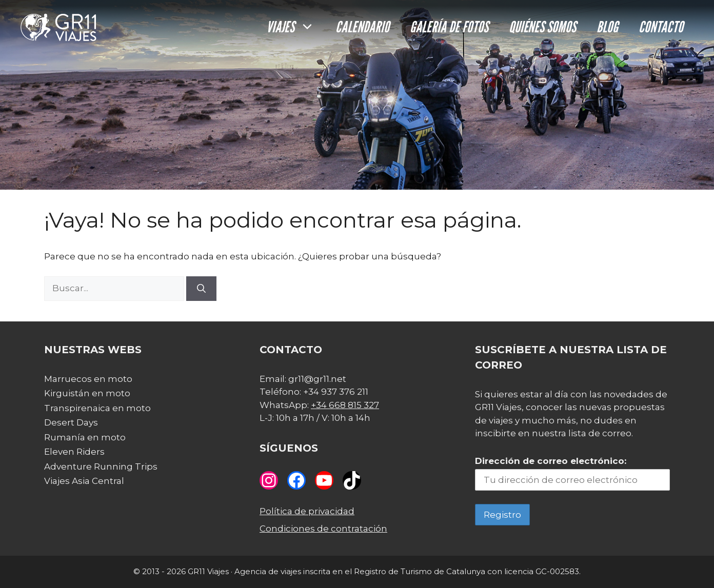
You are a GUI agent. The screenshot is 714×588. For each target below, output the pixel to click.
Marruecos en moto (88, 379)
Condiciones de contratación (323, 529)
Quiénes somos (542, 27)
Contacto (661, 27)
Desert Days (71, 422)
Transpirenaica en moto (97, 408)
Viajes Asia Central (84, 481)
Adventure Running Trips (101, 467)
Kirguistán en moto (87, 393)
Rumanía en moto (85, 437)
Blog (607, 27)
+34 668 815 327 (345, 405)
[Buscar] (201, 289)
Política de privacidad (307, 511)
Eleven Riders (74, 452)
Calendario (362, 27)
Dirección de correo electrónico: (551, 461)
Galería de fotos (449, 27)
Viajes (296, 27)
